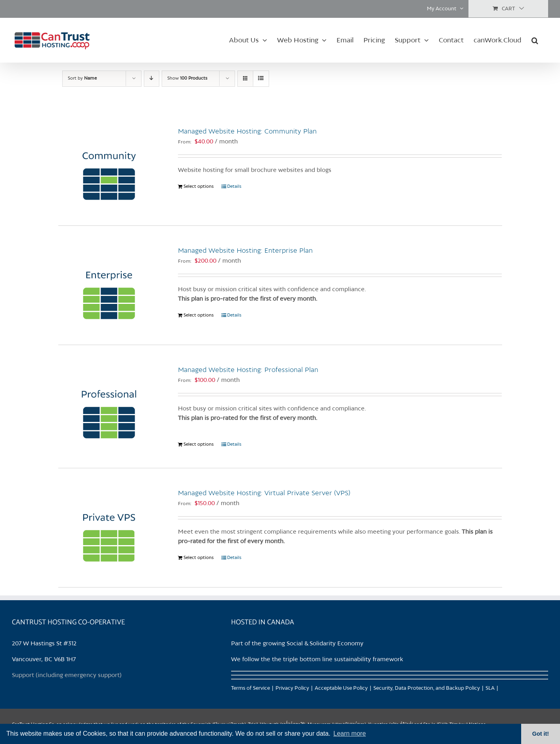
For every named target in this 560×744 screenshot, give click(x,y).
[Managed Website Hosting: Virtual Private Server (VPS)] (109, 528)
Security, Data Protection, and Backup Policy (427, 688)
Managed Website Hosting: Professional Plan (248, 370)
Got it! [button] (541, 734)
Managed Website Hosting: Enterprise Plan (245, 251)
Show (187, 78)
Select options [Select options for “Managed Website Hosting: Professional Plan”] (199, 444)
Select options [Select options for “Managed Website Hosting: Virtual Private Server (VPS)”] (199, 558)
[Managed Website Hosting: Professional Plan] (109, 404)
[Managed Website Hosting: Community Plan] (109, 166)
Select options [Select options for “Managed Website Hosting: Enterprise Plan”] (199, 315)
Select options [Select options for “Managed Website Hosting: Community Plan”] (199, 187)
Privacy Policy (292, 688)
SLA (490, 688)
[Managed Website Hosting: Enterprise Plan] (109, 285)
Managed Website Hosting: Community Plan (247, 132)
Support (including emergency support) (67, 675)
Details (234, 187)
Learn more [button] (350, 734)
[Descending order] (152, 79)
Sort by (82, 78)
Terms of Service (250, 688)
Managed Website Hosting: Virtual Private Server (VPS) (264, 493)
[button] (535, 40)
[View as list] (261, 79)
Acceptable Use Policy (341, 688)
